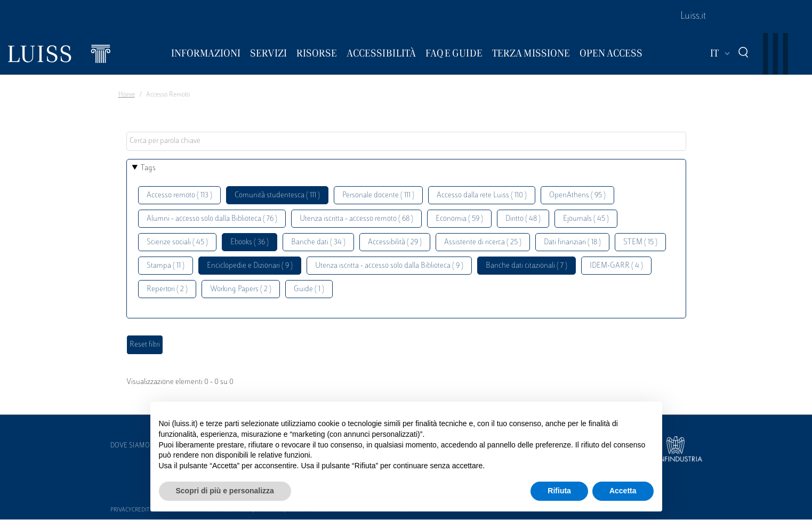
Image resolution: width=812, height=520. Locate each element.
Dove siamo (130, 446)
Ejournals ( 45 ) (586, 219)
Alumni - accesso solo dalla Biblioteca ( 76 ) (212, 219)
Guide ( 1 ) (309, 289)
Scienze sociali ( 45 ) (177, 242)
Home (127, 95)
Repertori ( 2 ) (167, 289)
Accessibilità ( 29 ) (395, 242)
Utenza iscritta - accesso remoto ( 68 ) (356, 219)
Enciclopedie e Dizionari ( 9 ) (250, 266)
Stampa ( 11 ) (166, 266)
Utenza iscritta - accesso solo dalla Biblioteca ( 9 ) (389, 266)
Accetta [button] (623, 491)
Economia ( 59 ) (459, 219)
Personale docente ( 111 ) (378, 195)
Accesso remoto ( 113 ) (179, 195)
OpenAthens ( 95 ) (577, 195)
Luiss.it (693, 17)
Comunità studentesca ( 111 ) (277, 195)
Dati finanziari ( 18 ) (572, 242)
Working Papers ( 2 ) (241, 289)
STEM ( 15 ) (640, 242)
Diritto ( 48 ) (523, 219)
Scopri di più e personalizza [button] (225, 491)
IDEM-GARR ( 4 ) (616, 266)
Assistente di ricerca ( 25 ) (483, 242)
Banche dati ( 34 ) (318, 242)
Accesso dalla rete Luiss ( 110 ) (482, 195)
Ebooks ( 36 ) (250, 242)
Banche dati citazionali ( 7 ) (526, 266)
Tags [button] (148, 168)
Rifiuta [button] (559, 491)
